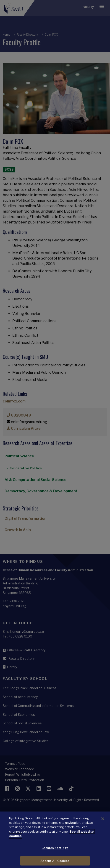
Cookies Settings (55, 850)
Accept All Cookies (55, 863)
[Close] (103, 821)
